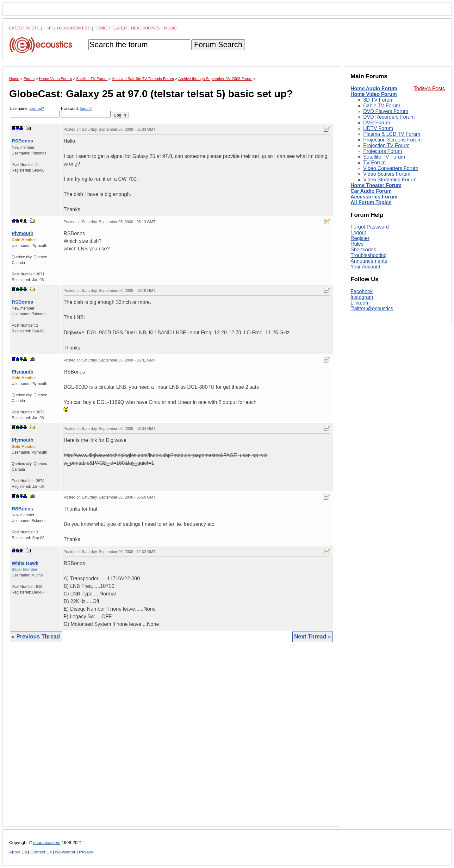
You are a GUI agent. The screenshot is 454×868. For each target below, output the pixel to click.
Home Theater (111, 28)
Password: (86, 112)
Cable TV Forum (382, 106)
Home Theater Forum (376, 185)
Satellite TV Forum (384, 157)
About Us (18, 852)
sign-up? (37, 109)
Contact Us (41, 852)
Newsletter (65, 852)
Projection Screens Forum (392, 140)
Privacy (86, 852)
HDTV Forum (378, 128)
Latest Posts (24, 28)
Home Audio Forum (374, 88)
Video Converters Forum (391, 168)
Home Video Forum (374, 94)
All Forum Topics (371, 202)
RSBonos (22, 141)
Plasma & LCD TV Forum (392, 134)
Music (171, 28)
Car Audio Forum (371, 191)
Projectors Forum (383, 151)
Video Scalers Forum (387, 174)
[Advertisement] (171, 739)
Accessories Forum (374, 197)
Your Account (365, 267)
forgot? (86, 109)
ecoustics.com (47, 843)
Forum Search (218, 44)
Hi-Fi (48, 28)
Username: (35, 112)
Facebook (362, 291)
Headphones (145, 28)
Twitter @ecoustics (372, 308)
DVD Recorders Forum (389, 117)
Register (360, 238)
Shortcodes (363, 250)
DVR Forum (376, 123)
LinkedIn (360, 303)
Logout (358, 233)
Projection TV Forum (386, 145)
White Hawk (25, 563)
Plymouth (22, 233)
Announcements (369, 261)
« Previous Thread (36, 637)
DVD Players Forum (386, 111)
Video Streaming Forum (390, 180)
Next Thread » (313, 637)
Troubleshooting (369, 255)
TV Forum (374, 163)
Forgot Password (370, 227)
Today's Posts (429, 88)
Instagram (362, 297)
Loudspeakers (74, 28)
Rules (357, 244)
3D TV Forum (378, 100)
